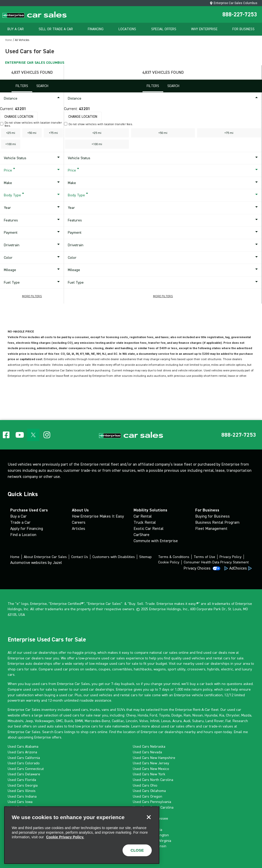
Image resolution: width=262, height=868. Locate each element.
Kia (222, 715)
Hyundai (211, 715)
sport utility (177, 669)
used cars (80, 710)
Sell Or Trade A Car (56, 29)
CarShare (141, 535)
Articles (79, 528)
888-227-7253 (240, 14)
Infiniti (155, 721)
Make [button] (33, 183)
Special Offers (164, 29)
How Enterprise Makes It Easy (98, 516)
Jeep (29, 721)
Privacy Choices (197, 568)
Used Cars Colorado (24, 763)
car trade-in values (218, 726)
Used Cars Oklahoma (149, 791)
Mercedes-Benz (97, 721)
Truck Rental (145, 522)
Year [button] (33, 208)
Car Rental (143, 516)
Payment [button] (33, 233)
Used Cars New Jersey (151, 763)
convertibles (122, 669)
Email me (241, 732)
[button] (32, 296)
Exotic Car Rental (149, 528)
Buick (69, 721)
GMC (59, 721)
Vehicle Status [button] (33, 158)
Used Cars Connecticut (26, 769)
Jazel (57, 562)
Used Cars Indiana (22, 796)
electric (227, 669)
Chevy (131, 715)
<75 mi (53, 133)
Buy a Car (18, 516)
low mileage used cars (107, 663)
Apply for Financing (27, 528)
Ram (187, 715)
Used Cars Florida (22, 780)
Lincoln (132, 721)
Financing (96, 29)
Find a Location (23, 535)
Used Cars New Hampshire (154, 758)
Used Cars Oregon (148, 796)
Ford (153, 715)
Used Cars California (24, 758)
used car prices (67, 669)
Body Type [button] (33, 195)
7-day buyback (123, 684)
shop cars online (94, 732)
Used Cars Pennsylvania (152, 802)
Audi (187, 721)
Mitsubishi (15, 721)
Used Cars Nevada (147, 752)
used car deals (215, 652)
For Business (243, 29)
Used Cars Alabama (23, 746)
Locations (127, 29)
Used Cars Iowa (20, 802)
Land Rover (215, 721)
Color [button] (33, 258)
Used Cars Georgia (23, 785)
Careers (79, 522)
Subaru (198, 721)
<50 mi (32, 133)
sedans (91, 669)
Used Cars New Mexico (151, 769)
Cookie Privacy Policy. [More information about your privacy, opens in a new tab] (65, 837)
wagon (159, 669)
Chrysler (233, 715)
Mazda (246, 715)
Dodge (177, 715)
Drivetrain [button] (33, 245)
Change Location (19, 117)
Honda (143, 715)
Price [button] (33, 170)
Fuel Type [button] (33, 283)
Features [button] (33, 220)
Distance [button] (33, 99)
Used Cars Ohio (145, 785)
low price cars (87, 726)
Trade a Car (20, 522)
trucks (95, 710)
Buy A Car (16, 29)
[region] (82, 835)
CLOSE (137, 850)
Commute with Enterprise (156, 541)
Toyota (164, 715)
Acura (177, 721)
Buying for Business (212, 516)
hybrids (213, 669)
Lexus (166, 721)
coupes (104, 669)
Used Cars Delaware (24, 774)
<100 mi (11, 144)
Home (9, 40)
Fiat (228, 721)
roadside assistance (95, 700)
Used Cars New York (149, 774)
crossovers (196, 669)
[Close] (149, 817)
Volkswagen (44, 721)
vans (105, 710)
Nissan (198, 715)
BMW (79, 721)
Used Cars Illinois (22, 791)
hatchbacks (143, 669)
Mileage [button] (33, 270)
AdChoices (238, 568)
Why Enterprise (204, 29)
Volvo (144, 721)
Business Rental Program (217, 522)
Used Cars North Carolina (153, 780)
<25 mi (11, 133)
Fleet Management (211, 528)
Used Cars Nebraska (149, 746)
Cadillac (118, 721)
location (129, 732)
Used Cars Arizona (22, 752)
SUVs (121, 710)
